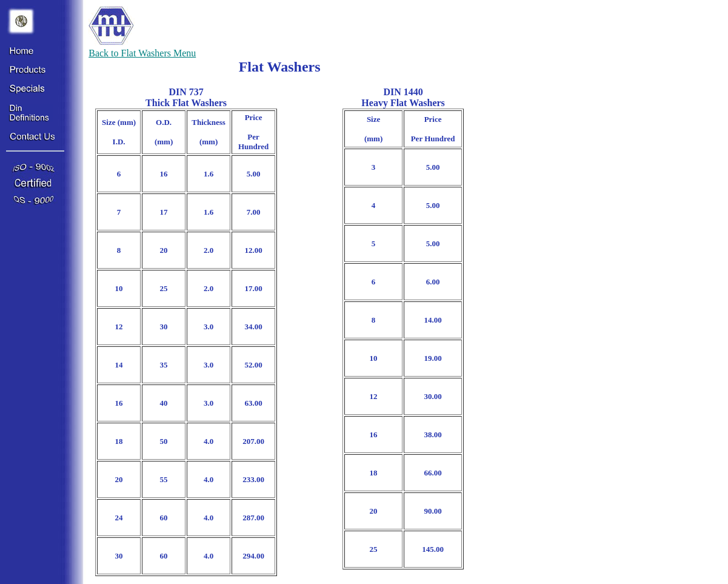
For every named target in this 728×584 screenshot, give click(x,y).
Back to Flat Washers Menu (142, 53)
